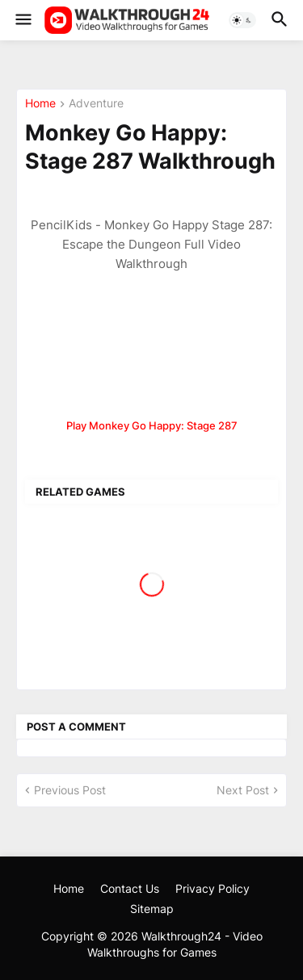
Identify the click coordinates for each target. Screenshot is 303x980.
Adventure (96, 104)
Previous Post (70, 790)
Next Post (243, 790)
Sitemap (152, 909)
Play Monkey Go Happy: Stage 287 (152, 425)
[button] (22, 20)
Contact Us (130, 888)
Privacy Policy (213, 888)
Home (40, 104)
